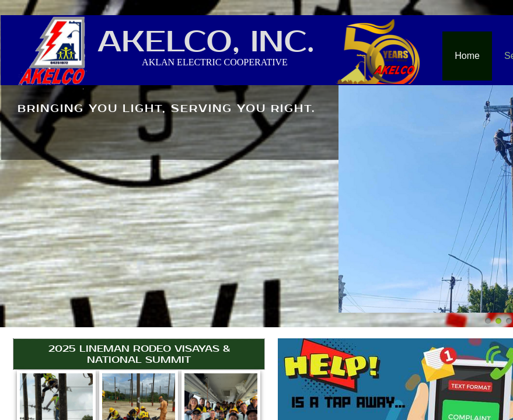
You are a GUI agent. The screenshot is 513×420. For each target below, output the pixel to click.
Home (467, 56)
